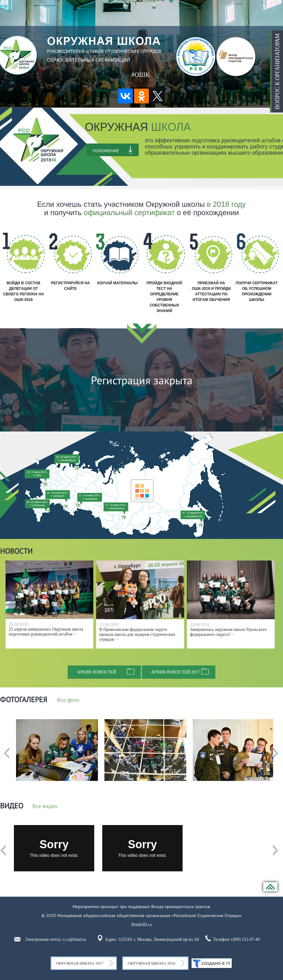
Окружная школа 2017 (80, 963)
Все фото (68, 700)
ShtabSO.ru (141, 924)
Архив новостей (96, 672)
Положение (106, 151)
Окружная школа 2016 (151, 963)
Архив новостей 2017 (175, 672)
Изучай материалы (117, 283)
